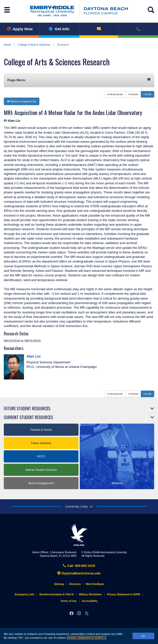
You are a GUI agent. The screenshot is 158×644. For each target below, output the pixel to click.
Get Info (59, 29)
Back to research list (22, 101)
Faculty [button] (148, 94)
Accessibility (90, 601)
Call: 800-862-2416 (79, 566)
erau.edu (79, 535)
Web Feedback (95, 584)
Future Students (41, 443)
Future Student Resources (27, 408)
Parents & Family (41, 430)
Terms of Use (68, 601)
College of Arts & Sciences (34, 45)
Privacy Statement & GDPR (87, 638)
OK (143, 636)
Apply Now (20, 29)
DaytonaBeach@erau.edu (79, 573)
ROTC (41, 456)
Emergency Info (25, 594)
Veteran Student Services (41, 470)
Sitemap (59, 584)
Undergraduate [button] (115, 94)
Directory (75, 584)
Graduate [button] (133, 94)
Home (7, 45)
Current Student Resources (28, 417)
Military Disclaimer (90, 594)
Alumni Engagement (41, 483)
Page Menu (79, 80)
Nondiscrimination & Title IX (57, 594)
